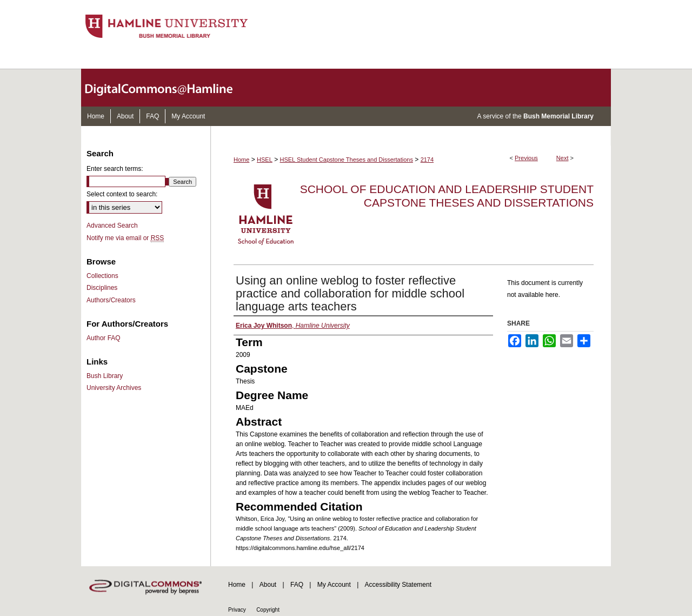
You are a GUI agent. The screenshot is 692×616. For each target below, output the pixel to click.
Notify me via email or (125, 238)
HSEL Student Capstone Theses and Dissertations (347, 160)
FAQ (297, 585)
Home (241, 160)
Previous (526, 158)
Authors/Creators (111, 300)
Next (563, 158)
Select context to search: (122, 194)
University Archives (114, 388)
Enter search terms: (115, 169)
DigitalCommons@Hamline (168, 88)
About (268, 585)
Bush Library (105, 376)
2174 (427, 160)
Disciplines (102, 288)
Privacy (237, 610)
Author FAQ (104, 338)
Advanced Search (112, 226)
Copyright (268, 610)
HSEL (265, 160)
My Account (334, 585)
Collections (102, 276)
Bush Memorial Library (558, 116)
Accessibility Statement (398, 585)
